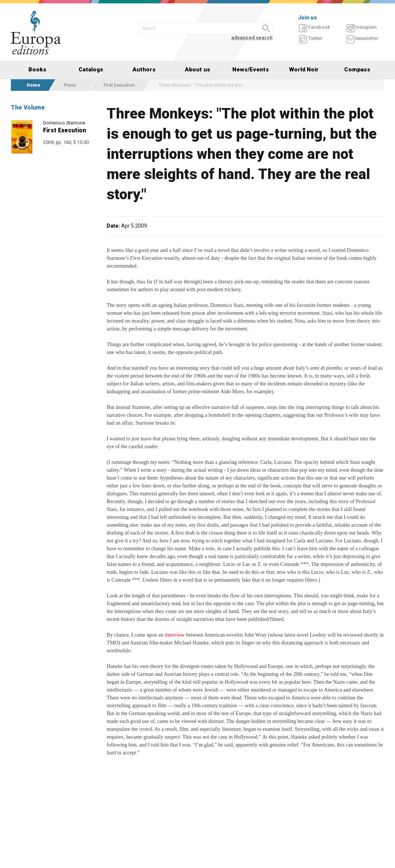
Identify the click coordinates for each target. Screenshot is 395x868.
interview (174, 635)
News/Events (251, 70)
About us (197, 70)
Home (33, 85)
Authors (144, 70)
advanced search (252, 38)
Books (37, 70)
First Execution (119, 85)
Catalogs (91, 70)
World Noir (304, 70)
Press (70, 85)
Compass (357, 70)
